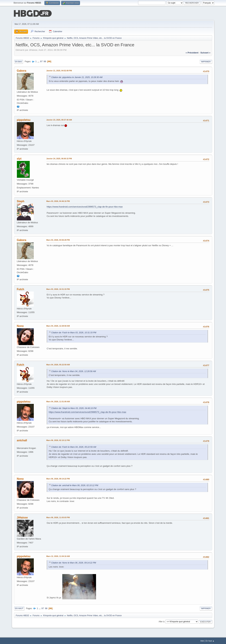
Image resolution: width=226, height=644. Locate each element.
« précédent (192, 52)
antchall (22, 440)
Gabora (22, 70)
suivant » (205, 52)
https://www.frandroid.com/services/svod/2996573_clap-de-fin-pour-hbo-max (85, 206)
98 (45, 61)
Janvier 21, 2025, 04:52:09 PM (59, 70)
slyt (19, 158)
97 (41, 61)
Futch (21, 289)
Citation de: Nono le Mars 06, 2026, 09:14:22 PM (74, 563)
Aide (202, 640)
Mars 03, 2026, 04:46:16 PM (58, 201)
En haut (19, 608)
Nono (20, 326)
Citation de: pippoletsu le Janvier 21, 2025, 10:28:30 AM (77, 77)
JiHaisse (22, 517)
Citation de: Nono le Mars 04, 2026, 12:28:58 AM (74, 371)
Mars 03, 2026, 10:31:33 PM (58, 289)
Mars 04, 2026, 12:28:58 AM (58, 326)
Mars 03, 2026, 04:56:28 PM (58, 240)
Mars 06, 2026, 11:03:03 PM (58, 517)
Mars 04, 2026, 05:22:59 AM (58, 364)
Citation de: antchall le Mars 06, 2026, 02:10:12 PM (75, 485)
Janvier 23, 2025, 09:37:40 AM (59, 119)
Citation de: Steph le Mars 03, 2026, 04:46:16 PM (74, 408)
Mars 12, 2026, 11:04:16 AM (58, 556)
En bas (18, 61)
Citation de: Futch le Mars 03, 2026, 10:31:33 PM (74, 332)
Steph (21, 201)
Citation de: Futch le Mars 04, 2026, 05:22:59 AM (74, 447)
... (39, 61)
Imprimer (206, 61)
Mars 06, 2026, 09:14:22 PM (58, 478)
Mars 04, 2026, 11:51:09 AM (58, 401)
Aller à (162, 621)
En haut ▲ (210, 640)
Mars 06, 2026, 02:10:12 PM (58, 440)
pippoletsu (24, 120)
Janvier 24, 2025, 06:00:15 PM (59, 158)
